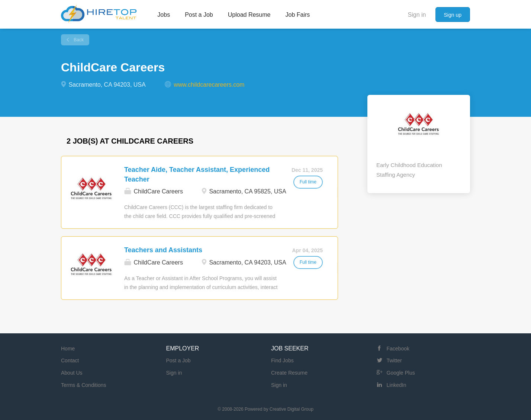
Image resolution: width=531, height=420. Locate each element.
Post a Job (178, 360)
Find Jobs (282, 360)
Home (68, 349)
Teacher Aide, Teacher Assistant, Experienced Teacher (197, 174)
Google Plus (401, 373)
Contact (70, 360)
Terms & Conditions (83, 385)
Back (78, 40)
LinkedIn (397, 385)
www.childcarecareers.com (209, 85)
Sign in (417, 15)
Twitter (394, 360)
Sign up (453, 15)
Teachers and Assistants (163, 250)
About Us (72, 373)
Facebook (398, 349)
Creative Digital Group (292, 409)
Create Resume (289, 373)
